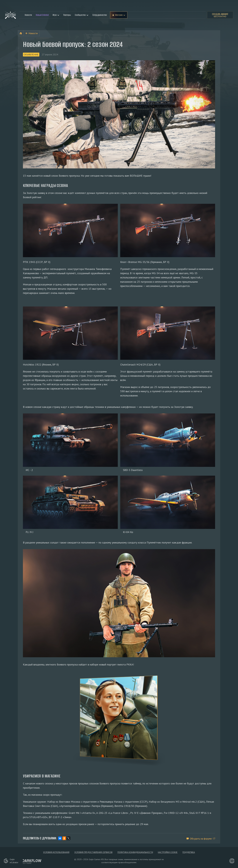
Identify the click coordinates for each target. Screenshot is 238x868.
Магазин (119, 15)
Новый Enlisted (42, 15)
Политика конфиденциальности (135, 852)
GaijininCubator (11, 861)
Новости (28, 15)
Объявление (31, 54)
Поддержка (189, 852)
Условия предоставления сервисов (93, 852)
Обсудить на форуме (201, 838)
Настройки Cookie (168, 852)
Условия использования (56, 852)
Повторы (67, 15)
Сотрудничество (100, 15)
